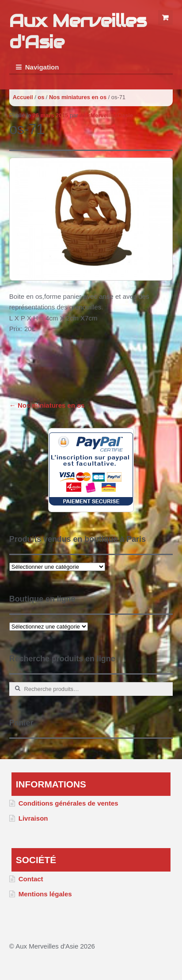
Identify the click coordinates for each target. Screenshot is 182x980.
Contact (31, 879)
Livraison (33, 818)
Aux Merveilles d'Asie (78, 31)
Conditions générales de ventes (68, 803)
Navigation (42, 67)
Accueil (23, 97)
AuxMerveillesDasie (106, 115)
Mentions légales (45, 894)
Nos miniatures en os (78, 97)
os (41, 97)
